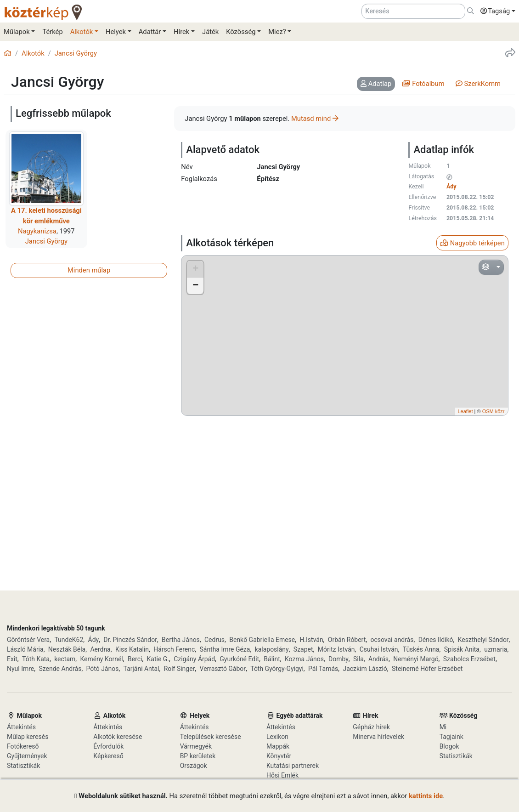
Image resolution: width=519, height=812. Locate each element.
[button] (496, 11)
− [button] (195, 286)
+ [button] (195, 269)
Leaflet (465, 411)
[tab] (376, 84)
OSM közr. (494, 411)
